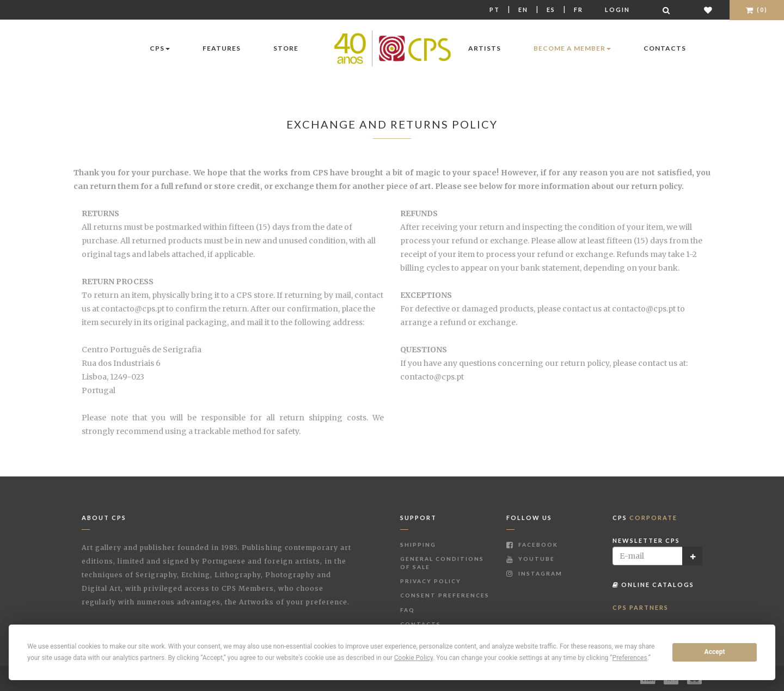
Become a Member (572, 48)
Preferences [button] (630, 658)
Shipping (418, 545)
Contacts (665, 48)
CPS (160, 48)
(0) (757, 10)
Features (222, 48)
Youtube (531, 559)
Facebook (532, 545)
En (523, 10)
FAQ (408, 610)
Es (551, 10)
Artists (485, 48)
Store (286, 48)
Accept (715, 652)
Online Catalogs (653, 585)
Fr (578, 10)
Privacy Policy (431, 581)
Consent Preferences (445, 595)
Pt (495, 10)
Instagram (534, 573)
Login (617, 10)
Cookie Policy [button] (414, 658)
